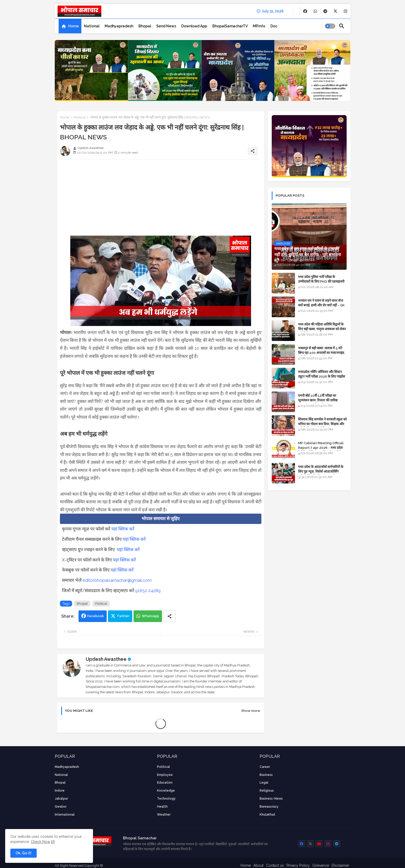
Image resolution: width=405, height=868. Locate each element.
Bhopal (145, 26)
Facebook (96, 616)
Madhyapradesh (119, 26)
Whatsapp (150, 616)
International (65, 815)
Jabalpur (61, 799)
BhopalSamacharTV (230, 26)
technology (166, 799)
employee (165, 775)
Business (266, 775)
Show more (251, 711)
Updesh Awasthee (106, 659)
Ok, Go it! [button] (24, 853)
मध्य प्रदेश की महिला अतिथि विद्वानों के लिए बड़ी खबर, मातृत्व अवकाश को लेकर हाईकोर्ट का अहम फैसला (322, 329)
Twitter (123, 616)
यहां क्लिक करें (123, 529)
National (92, 26)
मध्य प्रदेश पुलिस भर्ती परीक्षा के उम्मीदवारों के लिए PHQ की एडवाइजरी (321, 279)
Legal (264, 783)
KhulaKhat (267, 815)
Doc (274, 26)
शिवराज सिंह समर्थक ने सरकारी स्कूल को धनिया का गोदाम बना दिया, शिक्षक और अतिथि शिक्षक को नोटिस (322, 424)
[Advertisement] (161, 200)
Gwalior (61, 807)
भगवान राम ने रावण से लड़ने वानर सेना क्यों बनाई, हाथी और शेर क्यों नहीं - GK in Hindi (321, 305)
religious (267, 791)
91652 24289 (148, 591)
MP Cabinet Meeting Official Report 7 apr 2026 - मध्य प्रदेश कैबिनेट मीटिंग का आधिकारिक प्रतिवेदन (321, 448)
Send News (166, 26)
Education (165, 783)
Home (73, 26)
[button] (330, 26)
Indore (60, 791)
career (265, 767)
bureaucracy (269, 807)
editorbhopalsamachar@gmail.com (117, 580)
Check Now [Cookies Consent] (40, 842)
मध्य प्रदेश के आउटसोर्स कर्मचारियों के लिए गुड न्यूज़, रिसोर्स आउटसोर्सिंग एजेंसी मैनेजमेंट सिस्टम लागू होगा (321, 471)
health (162, 807)
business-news (271, 799)
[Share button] (169, 616)
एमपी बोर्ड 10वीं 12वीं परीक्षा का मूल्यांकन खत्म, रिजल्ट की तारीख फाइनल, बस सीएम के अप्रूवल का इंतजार (322, 400)
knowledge (166, 791)
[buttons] (305, 11)
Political (80, 117)
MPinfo (259, 26)
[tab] (70, 26)
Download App (194, 26)
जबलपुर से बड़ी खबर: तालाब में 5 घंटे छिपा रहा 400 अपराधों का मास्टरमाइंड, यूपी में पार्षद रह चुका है (321, 353)
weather (164, 815)
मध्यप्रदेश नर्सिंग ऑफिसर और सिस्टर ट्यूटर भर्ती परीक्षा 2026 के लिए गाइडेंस (322, 374)
